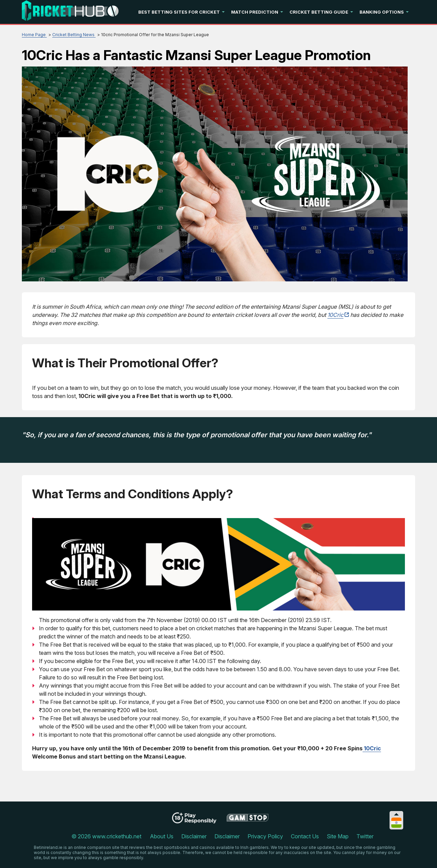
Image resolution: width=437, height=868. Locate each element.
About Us (162, 836)
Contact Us (305, 836)
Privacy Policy (265, 836)
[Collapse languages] (396, 814)
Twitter (365, 836)
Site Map (338, 836)
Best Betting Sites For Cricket (179, 12)
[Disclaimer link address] (248, 820)
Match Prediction (255, 12)
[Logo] (70, 12)
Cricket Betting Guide (319, 12)
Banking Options (382, 12)
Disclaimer (194, 836)
